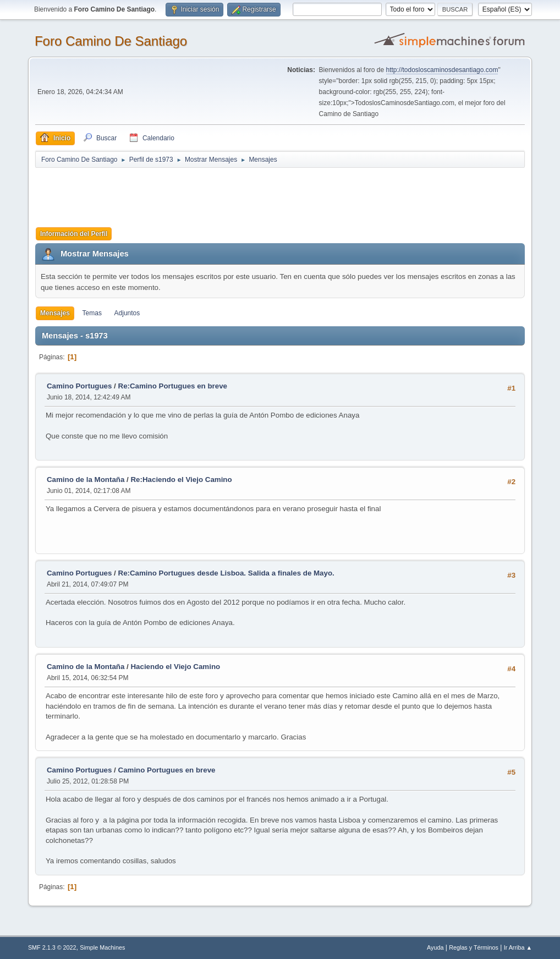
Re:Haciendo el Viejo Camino (181, 479)
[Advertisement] (229, 194)
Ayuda (435, 947)
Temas (92, 313)
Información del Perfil (74, 234)
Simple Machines (102, 947)
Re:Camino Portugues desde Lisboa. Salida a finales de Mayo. (226, 573)
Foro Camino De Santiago (111, 41)
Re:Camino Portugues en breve (173, 386)
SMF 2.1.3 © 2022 (52, 947)
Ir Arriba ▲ (518, 947)
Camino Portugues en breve (167, 770)
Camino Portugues (79, 386)
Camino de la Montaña (86, 479)
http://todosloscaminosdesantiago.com (442, 70)
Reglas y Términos (474, 947)
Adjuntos (127, 313)
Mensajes (55, 313)
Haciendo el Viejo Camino (175, 667)
